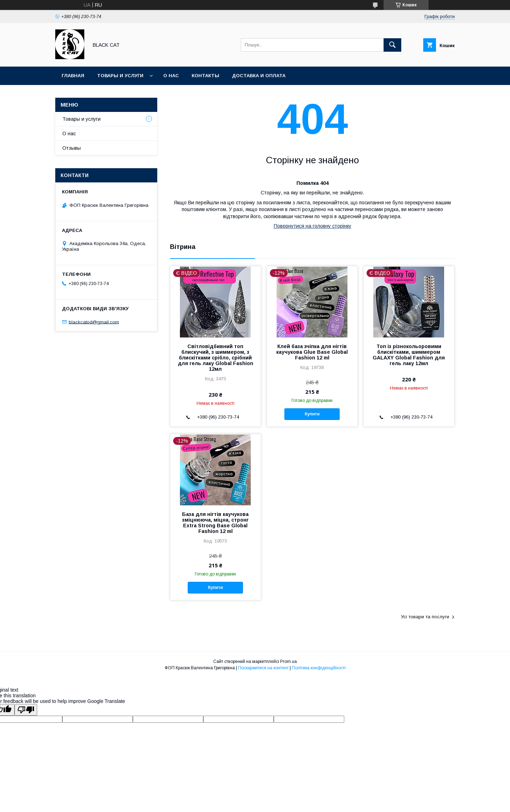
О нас (171, 76)
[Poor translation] (26, 710)
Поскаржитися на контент (263, 668)
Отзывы (72, 148)
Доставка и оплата (259, 76)
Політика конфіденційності (319, 668)
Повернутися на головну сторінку (313, 226)
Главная (73, 76)
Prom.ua (288, 661)
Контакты (205, 76)
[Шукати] (392, 45)
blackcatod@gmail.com (94, 322)
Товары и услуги (120, 76)
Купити (312, 414)
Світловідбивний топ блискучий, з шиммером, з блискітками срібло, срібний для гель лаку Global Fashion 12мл (216, 358)
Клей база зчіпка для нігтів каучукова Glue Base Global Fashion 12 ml (312, 352)
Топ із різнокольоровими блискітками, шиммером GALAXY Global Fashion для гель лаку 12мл (409, 355)
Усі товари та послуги (425, 617)
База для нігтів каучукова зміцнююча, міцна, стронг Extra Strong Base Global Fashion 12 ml (215, 523)
